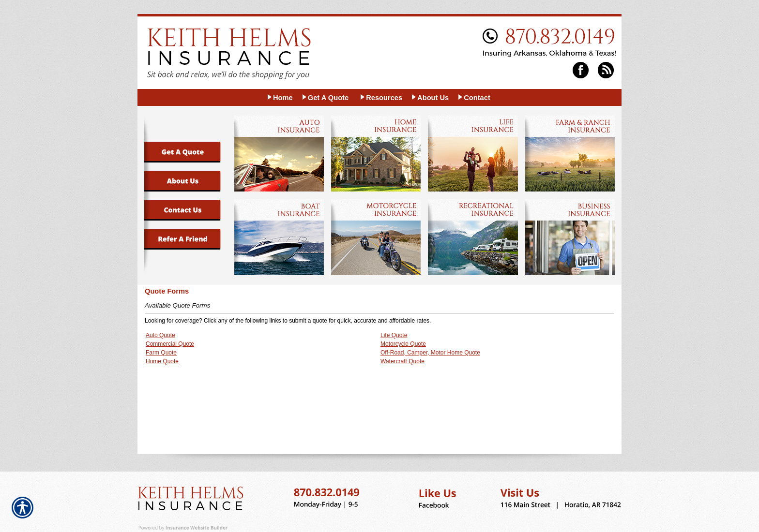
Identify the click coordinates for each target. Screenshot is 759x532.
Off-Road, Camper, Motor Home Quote (430, 353)
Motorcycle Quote (403, 344)
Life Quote (394, 335)
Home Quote (162, 361)
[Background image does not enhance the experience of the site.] (280, 97)
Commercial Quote (170, 344)
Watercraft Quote (402, 361)
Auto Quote (160, 335)
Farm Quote (161, 353)
